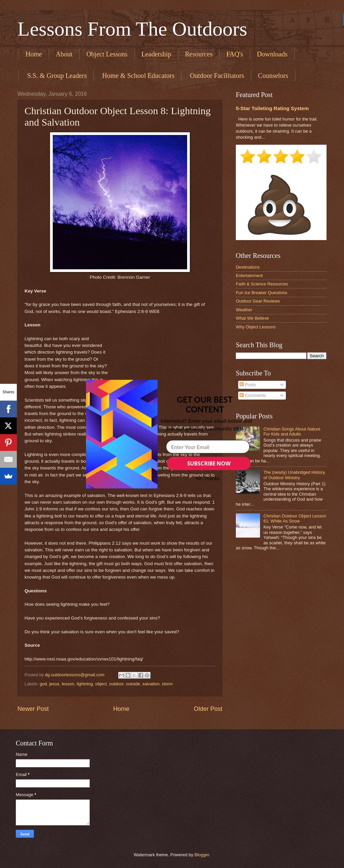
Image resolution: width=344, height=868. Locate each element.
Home (34, 54)
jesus (54, 684)
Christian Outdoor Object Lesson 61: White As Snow (295, 518)
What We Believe (252, 318)
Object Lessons (107, 54)
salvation (151, 684)
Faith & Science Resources (262, 284)
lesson (68, 684)
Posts (248, 385)
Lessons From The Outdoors (132, 29)
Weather (244, 310)
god (43, 684)
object (101, 684)
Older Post (208, 709)
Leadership (156, 54)
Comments (253, 395)
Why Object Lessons (256, 327)
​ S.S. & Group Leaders (56, 76)
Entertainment (249, 276)
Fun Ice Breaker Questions (262, 293)
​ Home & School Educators (137, 76)
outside (133, 684)
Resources (199, 54)
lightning (85, 684)
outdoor (116, 684)
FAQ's (235, 54)
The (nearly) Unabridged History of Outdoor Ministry (294, 475)
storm (167, 684)
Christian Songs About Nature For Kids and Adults (292, 431)
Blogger (202, 855)
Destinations (248, 267)
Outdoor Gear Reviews (258, 301)
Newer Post (33, 709)
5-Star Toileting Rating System (272, 108)
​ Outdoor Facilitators (216, 76)
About (64, 54)
